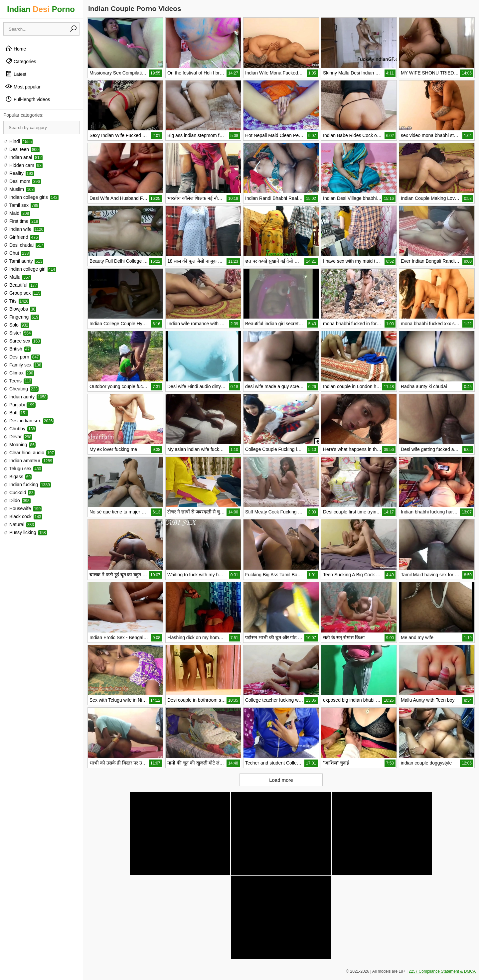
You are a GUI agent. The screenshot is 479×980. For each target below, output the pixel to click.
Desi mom (22, 181)
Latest (16, 74)
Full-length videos (28, 99)
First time (21, 221)
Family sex (23, 365)
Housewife (22, 508)
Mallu (17, 277)
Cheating (21, 389)
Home (15, 49)
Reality (19, 173)
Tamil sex (21, 205)
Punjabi (19, 405)
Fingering (21, 317)
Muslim (19, 189)
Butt (16, 413)
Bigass (17, 477)
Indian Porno (41, 9)
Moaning (19, 445)
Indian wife (24, 229)
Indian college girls (31, 197)
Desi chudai (24, 245)
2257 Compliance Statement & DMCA (442, 971)
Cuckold (19, 492)
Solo (16, 325)
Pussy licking (25, 532)
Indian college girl (30, 269)
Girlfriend (21, 237)
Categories (21, 61)
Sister (18, 333)
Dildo (17, 500)
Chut (16, 253)
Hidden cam (23, 165)
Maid (17, 213)
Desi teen (21, 149)
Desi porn (22, 357)
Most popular (23, 86)
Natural (19, 524)
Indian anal (23, 157)
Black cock (23, 516)
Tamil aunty (23, 261)
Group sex (22, 293)
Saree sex (22, 341)
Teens (18, 381)
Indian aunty (25, 397)
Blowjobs (20, 309)
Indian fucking (27, 485)
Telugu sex (23, 469)
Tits (16, 301)
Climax (19, 373)
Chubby (20, 429)
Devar (18, 437)
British (17, 349)
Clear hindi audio (29, 453)
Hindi (18, 141)
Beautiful (21, 285)
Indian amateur (28, 461)
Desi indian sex (28, 421)
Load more (281, 780)
